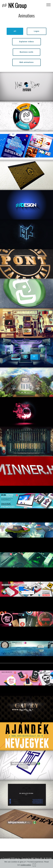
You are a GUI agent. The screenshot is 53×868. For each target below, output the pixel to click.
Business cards (27, 52)
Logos (37, 31)
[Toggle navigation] (49, 5)
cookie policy (26, 865)
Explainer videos (27, 42)
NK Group (17, 5)
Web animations (26, 62)
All (15, 31)
